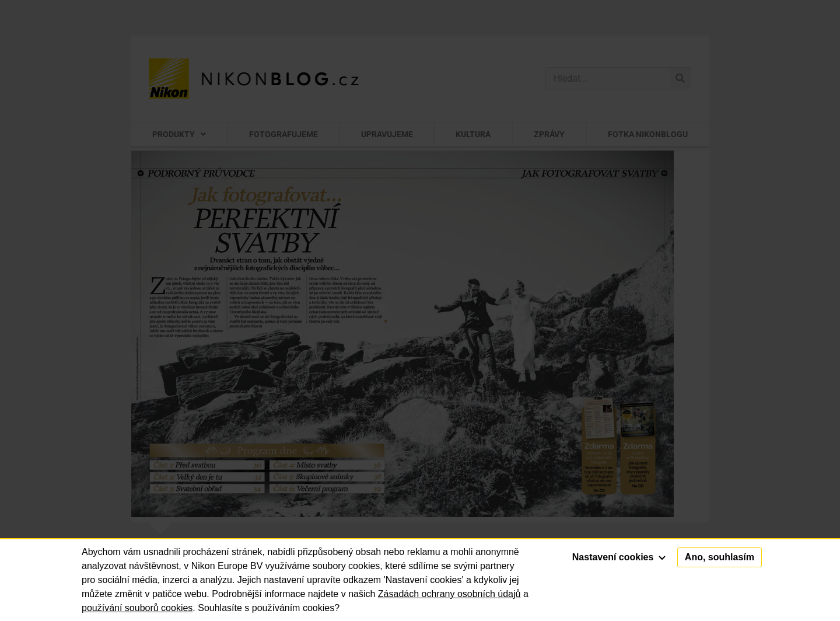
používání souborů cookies (137, 608)
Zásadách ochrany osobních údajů (449, 594)
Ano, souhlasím (720, 557)
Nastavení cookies (619, 557)
